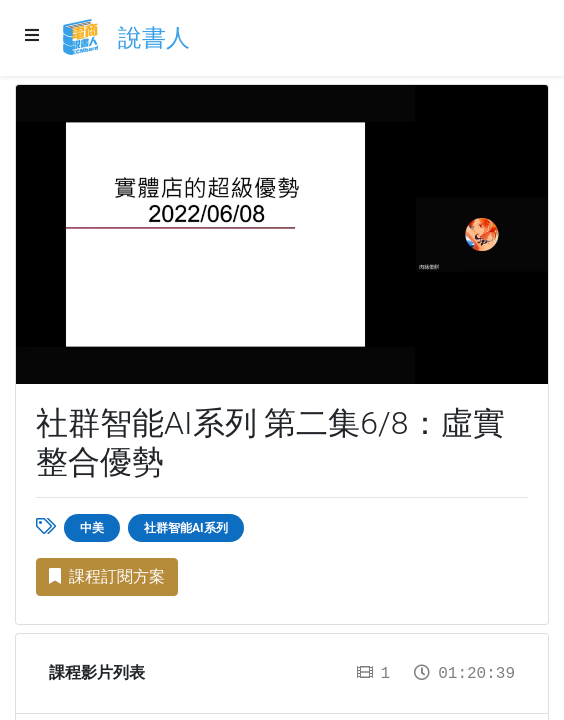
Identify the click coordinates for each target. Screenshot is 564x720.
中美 (92, 528)
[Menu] (32, 36)
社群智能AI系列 (186, 528)
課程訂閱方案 (107, 576)
